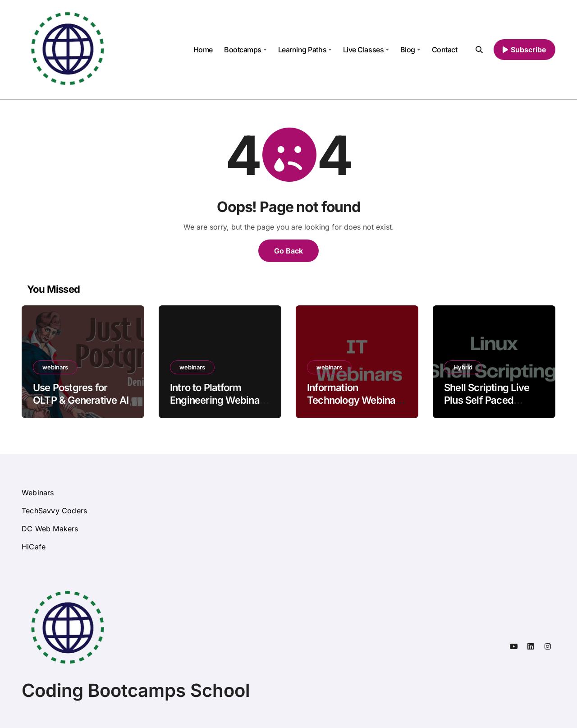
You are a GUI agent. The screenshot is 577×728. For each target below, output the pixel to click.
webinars (55, 367)
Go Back (288, 251)
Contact (445, 50)
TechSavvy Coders (54, 511)
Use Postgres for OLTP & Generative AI (81, 394)
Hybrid (463, 367)
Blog (410, 50)
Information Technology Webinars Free (356, 400)
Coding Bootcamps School (136, 690)
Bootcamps (245, 50)
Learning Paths (305, 50)
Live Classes (366, 50)
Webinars (38, 493)
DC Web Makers (50, 529)
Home (203, 50)
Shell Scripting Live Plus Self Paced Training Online (487, 400)
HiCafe (34, 547)
